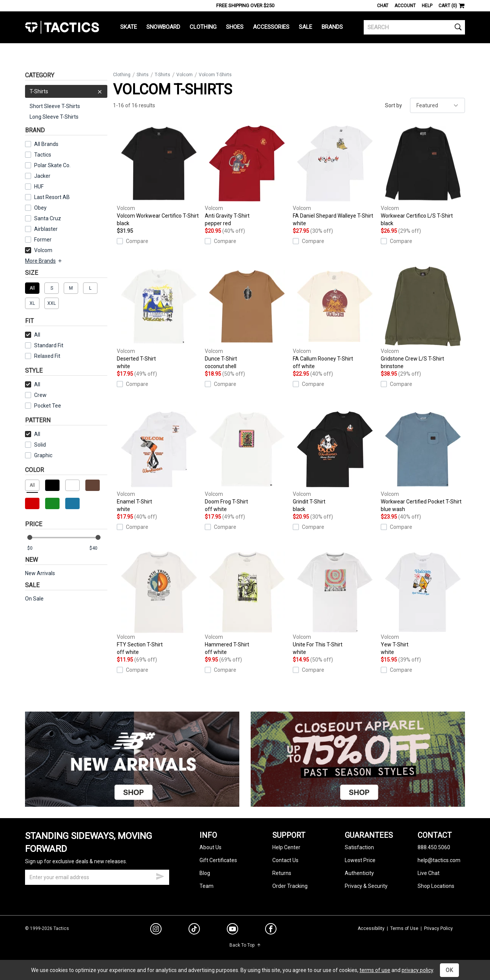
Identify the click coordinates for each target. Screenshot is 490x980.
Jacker (42, 176)
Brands (332, 27)
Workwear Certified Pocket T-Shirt (423, 461)
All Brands (46, 144)
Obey (40, 208)
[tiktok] (194, 930)
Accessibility (371, 928)
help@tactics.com (439, 860)
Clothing (203, 27)
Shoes (235, 27)
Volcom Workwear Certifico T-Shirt (159, 175)
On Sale (34, 599)
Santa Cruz (48, 218)
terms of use (375, 970)
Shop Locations (436, 886)
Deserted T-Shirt (159, 318)
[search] (414, 27)
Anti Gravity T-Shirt (247, 175)
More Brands (44, 261)
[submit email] (160, 875)
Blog (205, 873)
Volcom (39, 250)
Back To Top (245, 945)
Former (43, 240)
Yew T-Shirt (423, 604)
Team (207, 886)
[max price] (98, 548)
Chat (383, 6)
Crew (36, 395)
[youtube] (232, 930)
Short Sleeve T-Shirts (55, 106)
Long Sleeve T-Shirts (54, 117)
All (33, 335)
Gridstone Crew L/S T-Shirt (423, 318)
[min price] (36, 548)
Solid (40, 445)
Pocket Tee (43, 406)
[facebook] (271, 930)
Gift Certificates (218, 860)
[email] (97, 877)
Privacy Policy (438, 928)
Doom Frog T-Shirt (247, 461)
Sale (305, 27)
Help (427, 6)
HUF (39, 187)
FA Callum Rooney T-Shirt (335, 318)
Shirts (143, 75)
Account (405, 6)
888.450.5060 (434, 847)
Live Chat (429, 873)
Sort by (393, 105)
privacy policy (417, 970)
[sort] (437, 105)
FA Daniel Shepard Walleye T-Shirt (335, 175)
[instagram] (156, 930)
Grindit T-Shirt (335, 461)
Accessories (271, 27)
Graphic (43, 455)
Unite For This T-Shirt (335, 604)
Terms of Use (404, 928)
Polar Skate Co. (52, 165)
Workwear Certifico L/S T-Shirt (423, 175)
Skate (129, 27)
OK (449, 970)
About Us (210, 847)
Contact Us (285, 860)
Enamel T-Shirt (159, 461)
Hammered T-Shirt (247, 604)
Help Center (286, 847)
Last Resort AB (52, 197)
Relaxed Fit (43, 356)
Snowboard (163, 27)
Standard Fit (44, 345)
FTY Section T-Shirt (159, 604)
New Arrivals (40, 573)
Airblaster (46, 229)
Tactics (62, 27)
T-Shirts (66, 91)
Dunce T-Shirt (247, 318)
